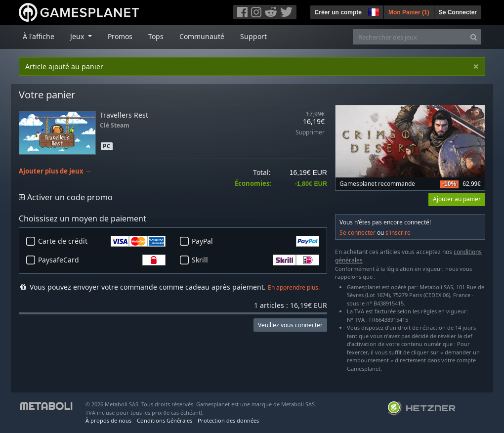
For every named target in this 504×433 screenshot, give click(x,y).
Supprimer (310, 133)
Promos (120, 36)
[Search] (474, 37)
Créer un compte (338, 12)
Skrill (255, 260)
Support (253, 36)
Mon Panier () (409, 12)
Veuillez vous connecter (290, 325)
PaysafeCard (102, 260)
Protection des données (228, 420)
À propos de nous (108, 420)
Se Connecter (458, 12)
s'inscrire (398, 233)
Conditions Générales (165, 420)
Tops (156, 36)
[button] (373, 11)
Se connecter (357, 233)
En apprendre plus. (294, 287)
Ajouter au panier (457, 199)
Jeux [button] (78, 36)
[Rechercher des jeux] (410, 37)
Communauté (202, 36)
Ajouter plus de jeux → (55, 171)
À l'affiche (39, 36)
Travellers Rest (124, 115)
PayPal (255, 241)
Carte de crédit (102, 241)
